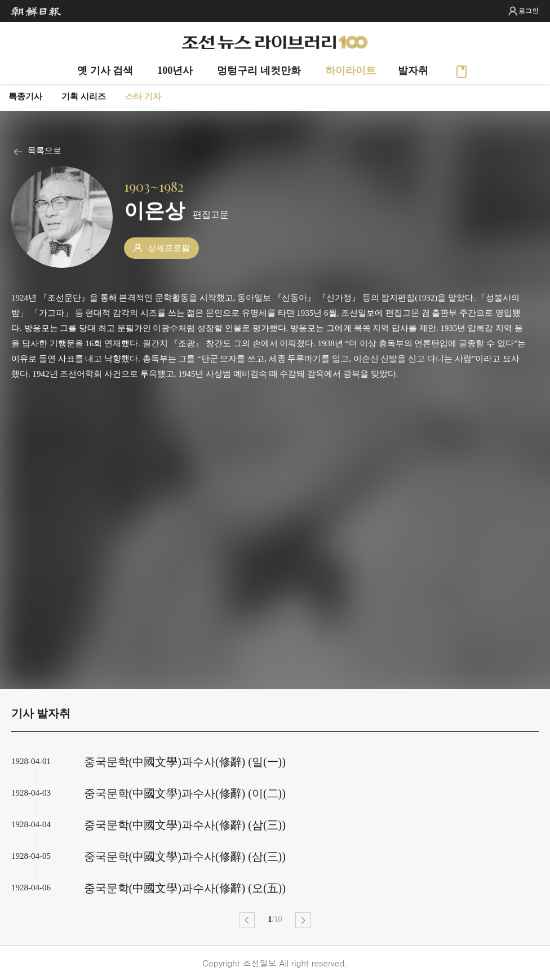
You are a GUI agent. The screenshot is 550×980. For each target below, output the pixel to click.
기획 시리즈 (84, 96)
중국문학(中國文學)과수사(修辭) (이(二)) (185, 793)
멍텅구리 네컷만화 (259, 70)
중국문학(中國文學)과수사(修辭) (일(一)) (185, 762)
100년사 (175, 70)
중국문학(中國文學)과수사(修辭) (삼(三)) (185, 825)
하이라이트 (351, 70)
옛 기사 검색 (105, 70)
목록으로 (45, 151)
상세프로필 (169, 248)
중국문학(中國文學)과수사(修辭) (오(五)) (185, 888)
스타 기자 (143, 96)
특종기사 (25, 96)
